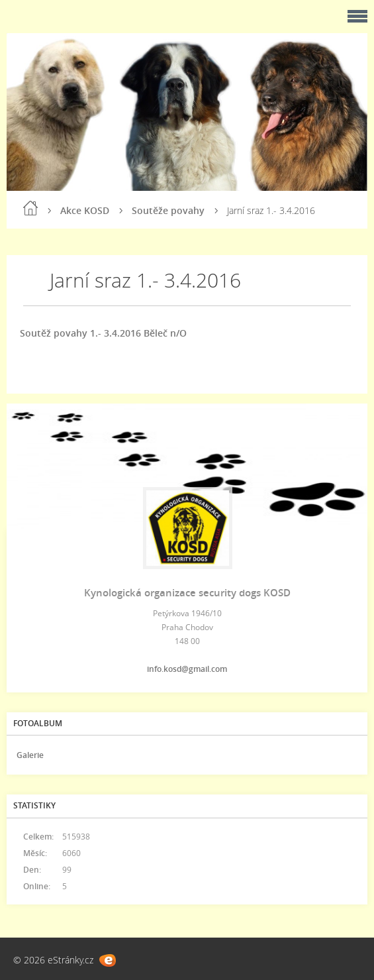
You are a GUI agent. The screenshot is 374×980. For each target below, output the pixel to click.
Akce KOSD (85, 210)
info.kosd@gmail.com (187, 669)
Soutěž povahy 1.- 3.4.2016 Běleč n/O (103, 333)
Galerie (30, 755)
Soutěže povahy (168, 210)
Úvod (30, 208)
